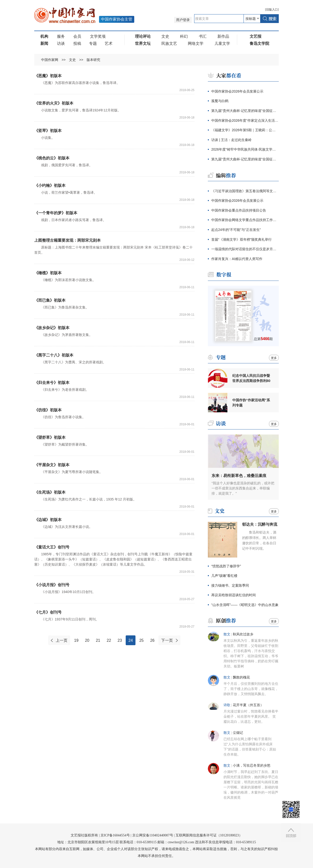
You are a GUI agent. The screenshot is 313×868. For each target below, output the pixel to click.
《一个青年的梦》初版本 (56, 213)
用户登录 (183, 20)
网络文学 (196, 43)
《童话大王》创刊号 (52, 547)
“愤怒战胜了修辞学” (226, 566)
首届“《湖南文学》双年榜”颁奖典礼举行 (241, 239)
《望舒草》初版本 (50, 437)
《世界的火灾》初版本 (54, 103)
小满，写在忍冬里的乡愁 (252, 766)
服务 (61, 36)
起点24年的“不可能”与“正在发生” (236, 230)
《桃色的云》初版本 (52, 158)
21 (98, 640)
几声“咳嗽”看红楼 (224, 576)
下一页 (167, 640)
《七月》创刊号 (48, 612)
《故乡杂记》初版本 (52, 328)
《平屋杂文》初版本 (52, 465)
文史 (165, 36)
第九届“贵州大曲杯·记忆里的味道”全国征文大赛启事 (245, 111)
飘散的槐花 (241, 677)
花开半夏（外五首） (248, 705)
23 (120, 640)
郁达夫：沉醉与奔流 (260, 524)
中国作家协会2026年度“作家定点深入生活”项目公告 (245, 120)
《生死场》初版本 (50, 492)
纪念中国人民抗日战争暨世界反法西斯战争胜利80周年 (251, 378)
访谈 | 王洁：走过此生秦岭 (231, 140)
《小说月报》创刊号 (52, 585)
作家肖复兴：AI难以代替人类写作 (237, 259)
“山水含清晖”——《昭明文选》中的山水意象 (245, 605)
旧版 (272, 10)
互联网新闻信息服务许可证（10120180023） (209, 835)
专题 (93, 43)
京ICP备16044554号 (115, 835)
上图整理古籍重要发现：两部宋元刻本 (67, 240)
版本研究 (93, 60)
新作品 (223, 36)
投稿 (77, 43)
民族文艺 (169, 43)
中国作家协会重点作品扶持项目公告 (239, 210)
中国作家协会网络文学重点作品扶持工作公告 (245, 220)
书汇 (203, 36)
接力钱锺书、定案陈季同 (230, 585)
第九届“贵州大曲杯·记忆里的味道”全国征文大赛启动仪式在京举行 (245, 159)
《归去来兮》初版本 (52, 383)
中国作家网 (50, 60)
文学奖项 (98, 36)
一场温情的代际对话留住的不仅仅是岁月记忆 (245, 249)
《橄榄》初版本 (48, 273)
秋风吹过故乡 (243, 634)
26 (152, 640)
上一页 (62, 640)
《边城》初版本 (48, 520)
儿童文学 (222, 43)
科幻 (184, 36)
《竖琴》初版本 (48, 131)
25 (142, 640)
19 (76, 640)
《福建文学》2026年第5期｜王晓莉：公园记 (245, 130)
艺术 (109, 43)
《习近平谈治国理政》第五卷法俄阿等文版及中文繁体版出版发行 (245, 191)
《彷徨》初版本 (48, 410)
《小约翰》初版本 (50, 185)
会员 (77, 36)
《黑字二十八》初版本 (54, 355)
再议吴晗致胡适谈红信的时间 (234, 595)
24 (131, 640)
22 (109, 640)
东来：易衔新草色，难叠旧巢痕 (239, 476)
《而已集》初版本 (50, 300)
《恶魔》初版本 (48, 76)
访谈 (61, 43)
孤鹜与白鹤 (220, 101)
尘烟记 (238, 733)
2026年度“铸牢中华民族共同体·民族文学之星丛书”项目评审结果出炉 (245, 149)
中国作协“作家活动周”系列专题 (251, 403)
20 (87, 640)
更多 (274, 358)
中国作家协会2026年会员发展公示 (237, 91)
